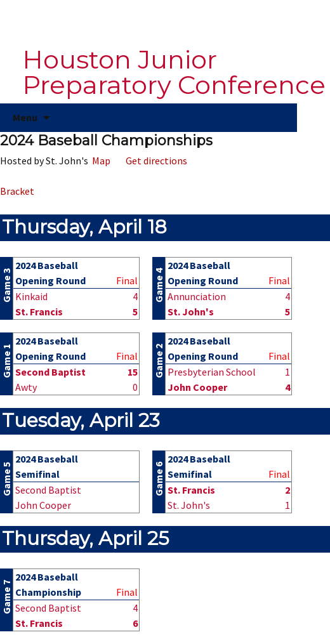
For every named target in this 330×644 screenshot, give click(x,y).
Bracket (17, 191)
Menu (25, 117)
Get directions (155, 161)
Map (99, 161)
